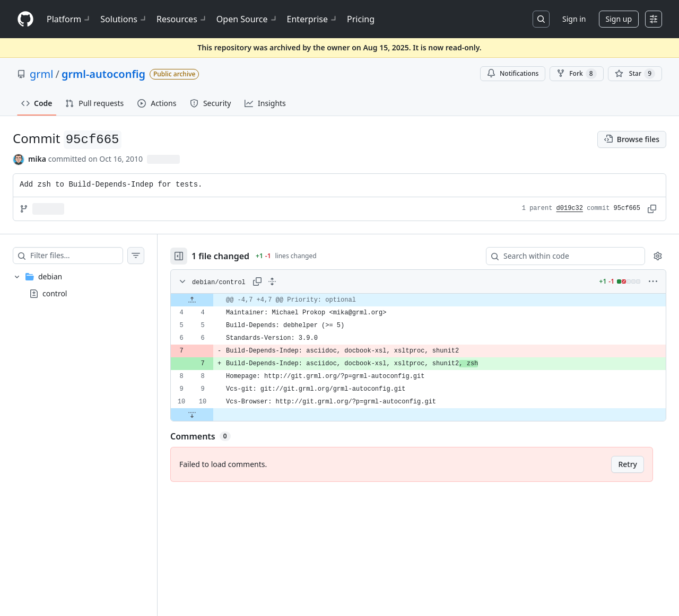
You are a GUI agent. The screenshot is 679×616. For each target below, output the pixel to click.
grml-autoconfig (103, 74)
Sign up (619, 19)
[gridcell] (418, 300)
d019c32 (570, 208)
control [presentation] (55, 293)
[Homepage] (25, 19)
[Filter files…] (76, 256)
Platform (69, 19)
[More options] (653, 281)
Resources (182, 19)
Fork (576, 74)
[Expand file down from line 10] (192, 415)
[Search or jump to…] (541, 19)
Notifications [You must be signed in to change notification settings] (513, 73)
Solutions (124, 19)
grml (41, 74)
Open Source (247, 19)
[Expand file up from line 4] (192, 300)
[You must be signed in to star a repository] (635, 74)
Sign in (574, 19)
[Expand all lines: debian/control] (272, 281)
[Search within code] (560, 256)
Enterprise (313, 19)
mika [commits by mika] (37, 159)
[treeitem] (79, 285)
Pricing (361, 19)
